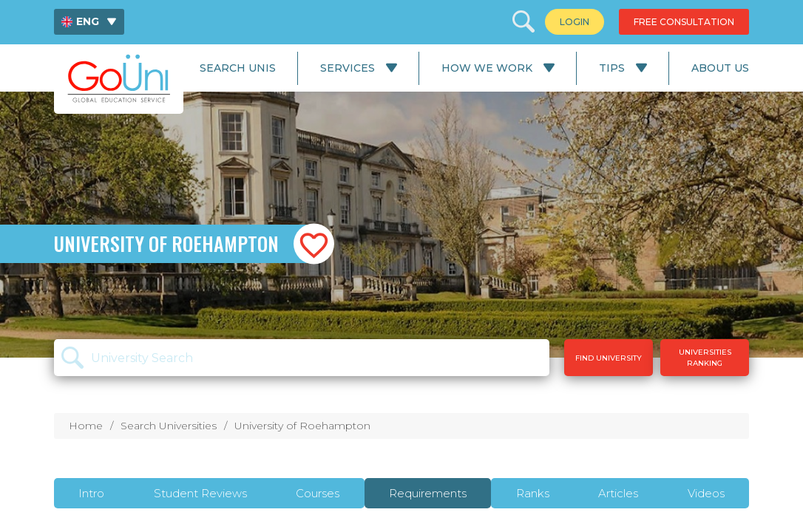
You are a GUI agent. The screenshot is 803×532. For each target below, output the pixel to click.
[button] (314, 244)
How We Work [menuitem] (487, 68)
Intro (91, 493)
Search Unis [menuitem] (238, 68)
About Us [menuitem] (720, 68)
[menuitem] (89, 22)
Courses (318, 493)
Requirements (428, 493)
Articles (618, 493)
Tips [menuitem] (612, 68)
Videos (706, 493)
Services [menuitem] (348, 68)
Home (86, 426)
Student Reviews (200, 493)
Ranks (533, 493)
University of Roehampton (302, 426)
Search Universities (169, 426)
